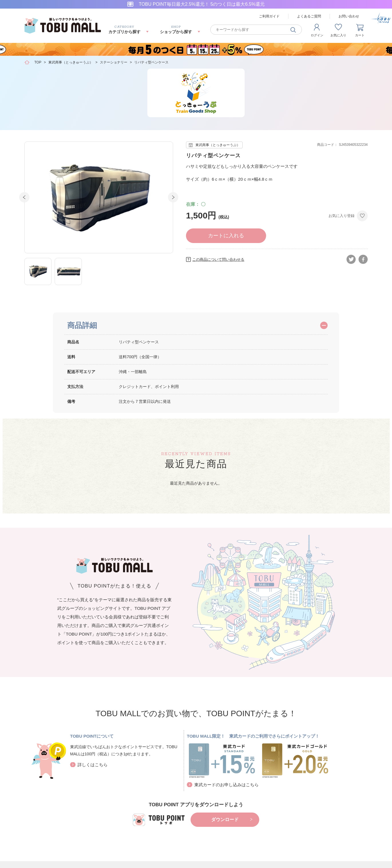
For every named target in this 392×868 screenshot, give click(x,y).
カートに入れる (226, 236)
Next (173, 197)
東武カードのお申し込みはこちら (226, 785)
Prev (24, 197)
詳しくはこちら (93, 765)
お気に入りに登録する (362, 216)
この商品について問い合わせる (218, 259)
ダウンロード (225, 820)
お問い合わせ (349, 16)
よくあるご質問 (309, 16)
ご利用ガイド (269, 16)
